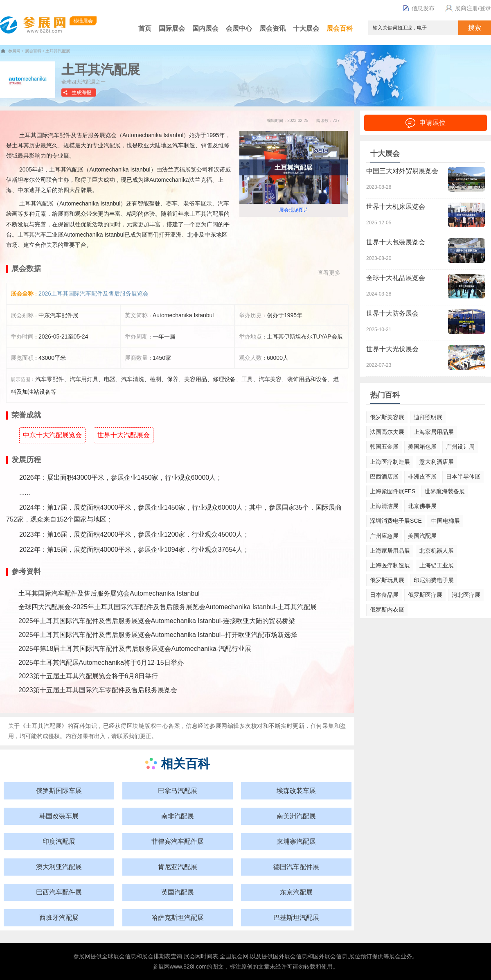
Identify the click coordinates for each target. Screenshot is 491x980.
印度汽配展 (59, 841)
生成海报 (81, 93)
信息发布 (419, 8)
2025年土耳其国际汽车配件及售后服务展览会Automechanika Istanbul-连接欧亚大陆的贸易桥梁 (157, 621)
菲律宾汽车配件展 (178, 841)
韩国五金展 (384, 447)
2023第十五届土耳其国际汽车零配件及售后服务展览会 (98, 690)
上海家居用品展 (434, 432)
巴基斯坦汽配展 (296, 918)
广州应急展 (384, 536)
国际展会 (172, 28)
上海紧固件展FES (393, 491)
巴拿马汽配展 (178, 791)
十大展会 (306, 28)
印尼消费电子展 (434, 580)
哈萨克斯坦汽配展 (178, 918)
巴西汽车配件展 (59, 892)
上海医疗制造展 (390, 462)
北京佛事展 (422, 506)
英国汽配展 (178, 892)
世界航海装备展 (445, 491)
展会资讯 (273, 28)
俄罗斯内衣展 (387, 610)
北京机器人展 (437, 551)
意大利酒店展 (437, 462)
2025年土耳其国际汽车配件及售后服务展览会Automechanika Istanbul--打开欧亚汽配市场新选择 (158, 635)
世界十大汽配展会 (124, 435)
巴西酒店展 (384, 476)
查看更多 (329, 273)
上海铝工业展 (437, 565)
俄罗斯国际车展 (59, 791)
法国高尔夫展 (387, 432)
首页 (145, 28)
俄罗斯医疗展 (425, 595)
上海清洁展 (384, 506)
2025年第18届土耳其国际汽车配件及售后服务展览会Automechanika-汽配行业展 (135, 649)
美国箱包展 (422, 447)
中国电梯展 (446, 521)
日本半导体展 (463, 476)
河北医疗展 (466, 595)
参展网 (14, 51)
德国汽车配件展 (296, 867)
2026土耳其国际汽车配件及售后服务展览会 (93, 294)
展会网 (192, 956)
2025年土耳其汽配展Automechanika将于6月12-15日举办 (101, 663)
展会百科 (340, 28)
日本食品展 (384, 595)
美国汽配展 (422, 536)
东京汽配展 (296, 892)
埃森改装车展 (296, 791)
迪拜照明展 (428, 417)
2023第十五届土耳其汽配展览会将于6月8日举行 (88, 676)
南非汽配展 (178, 816)
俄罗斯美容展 (387, 417)
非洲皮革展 (422, 476)
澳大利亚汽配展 (59, 867)
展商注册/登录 (467, 8)
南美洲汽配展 (296, 816)
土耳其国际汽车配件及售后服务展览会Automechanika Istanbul (109, 593)
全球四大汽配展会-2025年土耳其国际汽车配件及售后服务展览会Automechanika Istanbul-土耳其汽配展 (168, 607)
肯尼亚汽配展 (178, 867)
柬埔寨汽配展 (296, 841)
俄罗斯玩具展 (387, 580)
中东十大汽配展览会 (52, 435)
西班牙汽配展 (59, 918)
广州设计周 (460, 447)
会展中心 (239, 28)
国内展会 (205, 28)
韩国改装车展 (59, 816)
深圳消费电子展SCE (396, 521)
